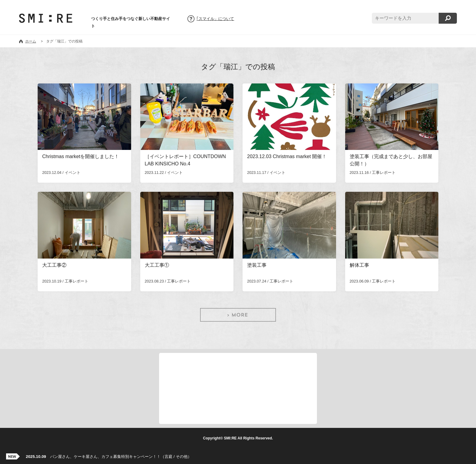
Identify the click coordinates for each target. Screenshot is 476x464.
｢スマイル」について (215, 19)
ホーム (31, 41)
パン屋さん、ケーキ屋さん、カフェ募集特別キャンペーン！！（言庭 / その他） (109, 457)
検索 (448, 18)
